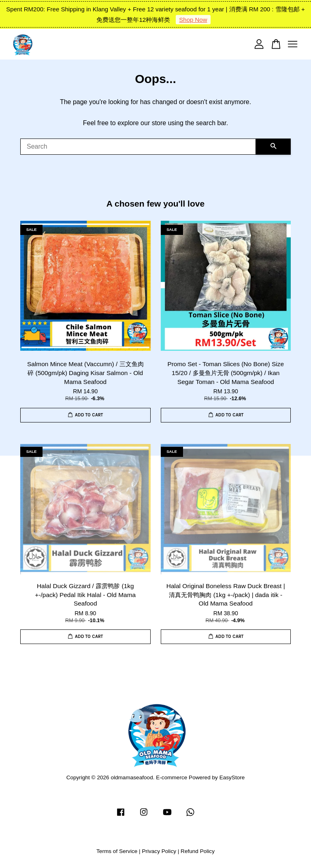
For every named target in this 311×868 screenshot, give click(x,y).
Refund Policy (198, 851)
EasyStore (232, 777)
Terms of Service (117, 851)
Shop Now (193, 20)
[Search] (138, 147)
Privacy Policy (159, 851)
